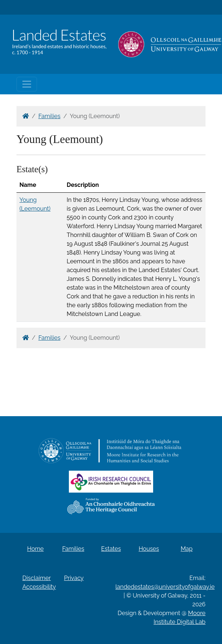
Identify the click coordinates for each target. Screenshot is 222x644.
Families (49, 116)
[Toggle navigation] (27, 84)
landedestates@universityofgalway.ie (165, 587)
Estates (111, 549)
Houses (149, 549)
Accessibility (39, 587)
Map (187, 549)
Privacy (74, 578)
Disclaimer (37, 578)
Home (35, 549)
